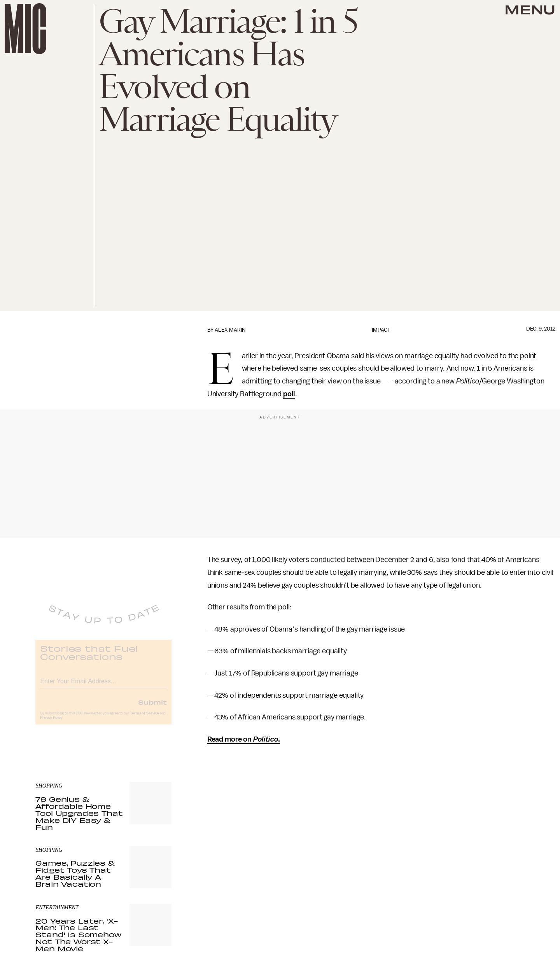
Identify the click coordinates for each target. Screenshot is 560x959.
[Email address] (103, 685)
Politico (265, 739)
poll (289, 394)
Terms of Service (144, 719)
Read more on (229, 739)
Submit (152, 707)
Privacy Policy (51, 723)
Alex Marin (230, 330)
